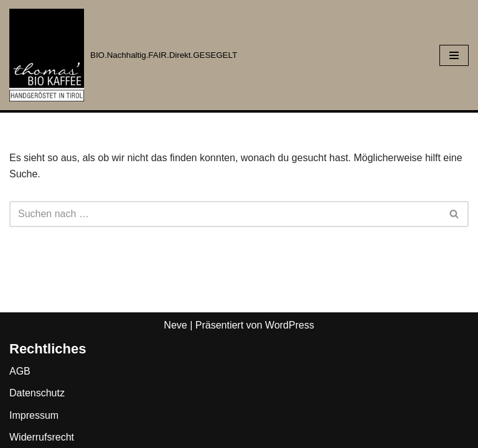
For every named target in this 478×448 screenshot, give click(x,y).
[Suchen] (225, 214)
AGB (20, 371)
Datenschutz (37, 393)
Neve (175, 325)
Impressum (34, 415)
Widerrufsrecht (42, 437)
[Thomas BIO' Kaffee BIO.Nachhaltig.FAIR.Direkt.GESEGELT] (123, 55)
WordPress (290, 325)
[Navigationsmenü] (454, 55)
